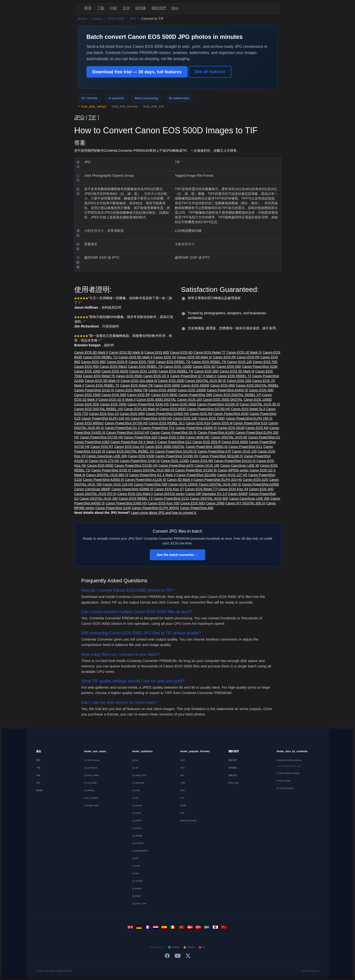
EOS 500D (116, 18)
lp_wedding (89, 790)
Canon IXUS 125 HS (118, 484)
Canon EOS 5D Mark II (136, 357)
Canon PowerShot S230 (260, 367)
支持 (126, 8)
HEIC (183, 760)
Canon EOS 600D (235, 442)
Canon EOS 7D (165, 357)
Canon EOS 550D (129, 376)
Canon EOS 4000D (163, 390)
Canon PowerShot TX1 (158, 428)
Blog (175, 8)
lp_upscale (137, 805)
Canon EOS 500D (167, 385)
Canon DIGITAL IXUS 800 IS (153, 470)
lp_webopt (137, 888)
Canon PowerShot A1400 (216, 433)
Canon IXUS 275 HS (104, 461)
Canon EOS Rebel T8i (136, 385)
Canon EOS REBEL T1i (100, 357)
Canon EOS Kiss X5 (129, 447)
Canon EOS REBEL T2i (173, 362)
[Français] (148, 928)
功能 (113, 8)
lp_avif (135, 798)
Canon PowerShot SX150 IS (176, 451)
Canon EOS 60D (157, 352)
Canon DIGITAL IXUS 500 (209, 498)
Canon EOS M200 (115, 371)
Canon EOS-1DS (256, 480)
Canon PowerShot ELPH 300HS (155, 508)
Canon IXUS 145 (240, 362)
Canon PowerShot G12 (175, 442)
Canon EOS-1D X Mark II (117, 400)
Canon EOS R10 (198, 423)
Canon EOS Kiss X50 (164, 503)
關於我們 (159, 8)
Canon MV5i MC (198, 437)
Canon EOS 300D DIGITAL (165, 447)
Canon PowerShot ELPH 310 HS (218, 480)
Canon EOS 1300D (192, 390)
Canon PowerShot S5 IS (179, 433)
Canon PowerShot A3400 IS (227, 390)
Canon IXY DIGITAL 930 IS (245, 503)
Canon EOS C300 (171, 437)
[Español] (165, 928)
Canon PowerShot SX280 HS (177, 456)
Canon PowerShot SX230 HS (136, 465)
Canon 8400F (238, 494)
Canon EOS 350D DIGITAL (223, 400)
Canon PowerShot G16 (251, 423)
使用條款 (233, 768)
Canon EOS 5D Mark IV (194, 357)
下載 (101, 8)
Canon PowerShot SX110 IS (235, 461)
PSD (182, 813)
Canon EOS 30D (206, 371)
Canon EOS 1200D (178, 367)
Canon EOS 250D (88, 395)
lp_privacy (137, 828)
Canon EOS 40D (261, 390)
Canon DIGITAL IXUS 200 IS (220, 484)
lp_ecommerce (91, 768)
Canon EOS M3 (257, 428)
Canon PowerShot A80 (197, 508)
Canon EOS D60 (114, 395)
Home (83, 18)
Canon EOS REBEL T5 (102, 385)
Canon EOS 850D (100, 465)
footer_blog (234, 783)
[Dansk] (190, 928)
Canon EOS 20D (239, 381)
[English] (131, 928)
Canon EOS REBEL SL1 (167, 423)
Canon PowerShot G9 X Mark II (134, 442)
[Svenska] (207, 928)
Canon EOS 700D (142, 362)
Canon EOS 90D (93, 362)
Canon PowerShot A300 (92, 442)
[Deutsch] (139, 928)
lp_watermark (138, 783)
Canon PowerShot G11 (245, 447)
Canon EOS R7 (102, 447)
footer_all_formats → (190, 821)
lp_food (136, 873)
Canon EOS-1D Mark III (141, 409)
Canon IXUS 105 (244, 451)
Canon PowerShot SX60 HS (126, 503)
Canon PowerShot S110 (171, 498)
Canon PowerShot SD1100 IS (221, 456)
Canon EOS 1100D (143, 371)
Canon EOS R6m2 (113, 367)
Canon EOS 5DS (87, 404)
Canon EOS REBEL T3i (145, 367)
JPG (133, 18)
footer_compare (91, 798)
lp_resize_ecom (139, 775)
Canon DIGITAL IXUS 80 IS (206, 381)
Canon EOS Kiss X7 (169, 489)
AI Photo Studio (284, 781)
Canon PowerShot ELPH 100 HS (106, 418)
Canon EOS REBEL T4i (176, 371)
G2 (202, 947)
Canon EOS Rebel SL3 (248, 409)
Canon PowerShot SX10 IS (94, 390)
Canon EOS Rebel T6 (99, 376)
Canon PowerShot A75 (214, 451)
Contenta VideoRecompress (289, 760)
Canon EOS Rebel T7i (201, 489)
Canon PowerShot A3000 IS (103, 480)
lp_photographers (140, 851)
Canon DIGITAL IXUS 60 (229, 437)
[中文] (224, 928)
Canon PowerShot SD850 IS (207, 447)
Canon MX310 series (169, 494)
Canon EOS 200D (171, 381)
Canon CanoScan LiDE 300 (107, 456)
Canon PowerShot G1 (264, 437)
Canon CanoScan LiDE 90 (240, 465)
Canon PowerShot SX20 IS (111, 470)
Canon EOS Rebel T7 (210, 352)
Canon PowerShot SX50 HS (151, 418)
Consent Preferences (310, 971)
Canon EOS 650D (164, 395)
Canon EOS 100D (88, 371)
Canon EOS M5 (201, 461)
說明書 (141, 8)
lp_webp (136, 790)
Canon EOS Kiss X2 (104, 414)
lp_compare (138, 881)
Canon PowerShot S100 (113, 508)
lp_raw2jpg (137, 836)
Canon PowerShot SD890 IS (132, 489)
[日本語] (216, 928)
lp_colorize (137, 821)
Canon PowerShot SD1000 (196, 475)
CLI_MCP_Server (92, 760)
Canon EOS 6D (182, 352)
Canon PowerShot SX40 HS (148, 404)
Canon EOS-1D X (156, 376)
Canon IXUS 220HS (183, 484)
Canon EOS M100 (231, 428)
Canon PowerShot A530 (231, 414)
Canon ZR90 (215, 503)
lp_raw (135, 768)
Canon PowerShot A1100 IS (145, 480)
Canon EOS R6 (224, 357)
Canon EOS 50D (229, 367)
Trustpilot (173, 947)
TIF (92, 117)
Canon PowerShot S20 (141, 437)
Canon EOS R (117, 362)
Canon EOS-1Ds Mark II (135, 494)
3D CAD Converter (285, 788)
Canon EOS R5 (248, 357)
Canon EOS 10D (185, 418)
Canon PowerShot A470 (176, 465)
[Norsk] (199, 928)
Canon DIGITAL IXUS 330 (99, 498)
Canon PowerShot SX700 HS (126, 423)
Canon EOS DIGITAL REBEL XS (130, 451)
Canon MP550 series (233, 470)
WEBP (183, 805)
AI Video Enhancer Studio (288, 773)
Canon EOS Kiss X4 (233, 489)
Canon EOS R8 (201, 414)
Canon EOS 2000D (195, 385)
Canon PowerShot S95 (150, 484)
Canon (97, 18)
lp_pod (135, 858)
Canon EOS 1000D (258, 400)
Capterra (189, 947)
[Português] (182, 928)
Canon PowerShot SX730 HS (101, 437)
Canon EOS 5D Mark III (126, 352)
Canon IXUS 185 (207, 465)
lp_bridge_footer (91, 805)
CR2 (182, 768)
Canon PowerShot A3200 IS (196, 428)
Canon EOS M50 (223, 385)
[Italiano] (173, 928)
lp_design (137, 896)
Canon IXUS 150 (190, 400)
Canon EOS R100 (141, 456)
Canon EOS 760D (113, 404)
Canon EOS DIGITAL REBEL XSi (99, 409)
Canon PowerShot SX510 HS (128, 433)
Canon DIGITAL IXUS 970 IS (95, 494)
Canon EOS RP (139, 395)
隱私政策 (233, 775)
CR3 (182, 798)
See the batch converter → (177, 555)
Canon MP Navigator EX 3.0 (206, 494)
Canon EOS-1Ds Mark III (139, 381)
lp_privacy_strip (139, 903)
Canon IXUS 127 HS (232, 475)
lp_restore (137, 813)
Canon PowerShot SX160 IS (196, 470)
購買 (88, 8)
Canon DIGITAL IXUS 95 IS (260, 404)
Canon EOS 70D (265, 362)
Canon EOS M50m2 (89, 423)
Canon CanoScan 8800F (92, 489)
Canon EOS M (222, 423)
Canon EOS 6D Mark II (91, 352)
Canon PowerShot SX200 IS (218, 404)
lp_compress (138, 843)
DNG (183, 790)
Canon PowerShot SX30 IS (140, 461)
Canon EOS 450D (183, 404)
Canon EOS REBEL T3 (234, 376)
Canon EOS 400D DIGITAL (156, 400)
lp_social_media (91, 775)
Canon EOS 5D (204, 367)
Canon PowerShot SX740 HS (209, 409)
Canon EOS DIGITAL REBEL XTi (237, 395)
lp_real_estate (90, 783)
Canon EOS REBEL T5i (209, 362)
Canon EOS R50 (87, 367)
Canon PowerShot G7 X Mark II (193, 376)
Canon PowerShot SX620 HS (167, 414)
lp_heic (136, 760)
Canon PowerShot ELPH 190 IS (249, 418)
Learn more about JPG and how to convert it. (164, 513)
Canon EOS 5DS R (207, 442)
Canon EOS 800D (173, 409)
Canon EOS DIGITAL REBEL (257, 385)
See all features (210, 72)
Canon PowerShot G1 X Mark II (152, 475)
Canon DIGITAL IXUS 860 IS (107, 475)
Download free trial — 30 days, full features (137, 72)
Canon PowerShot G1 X (122, 428)
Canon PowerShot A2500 (260, 484)
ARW (183, 783)
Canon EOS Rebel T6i (131, 390)
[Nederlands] (156, 928)
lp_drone (136, 866)
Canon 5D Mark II (180, 480)
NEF (182, 775)
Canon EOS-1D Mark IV (244, 352)
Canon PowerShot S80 (195, 395)
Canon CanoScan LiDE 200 (249, 498)
